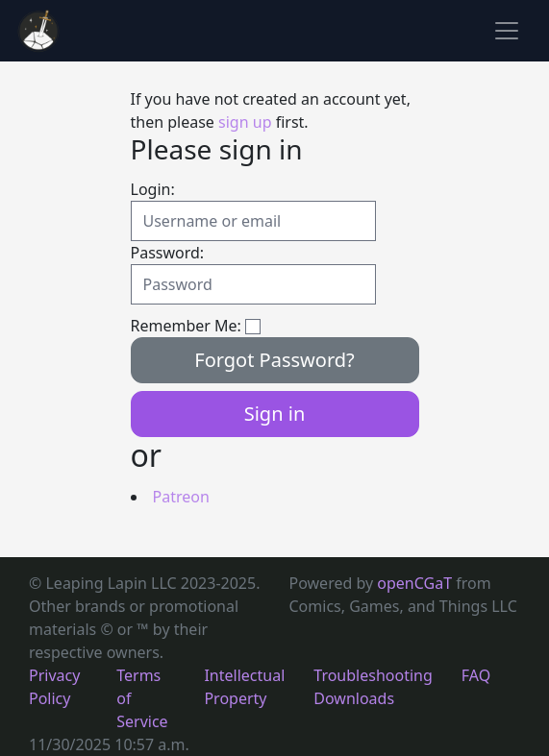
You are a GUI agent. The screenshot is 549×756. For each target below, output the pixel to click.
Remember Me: (186, 326)
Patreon (181, 497)
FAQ (476, 675)
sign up (245, 122)
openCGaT (416, 583)
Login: (153, 189)
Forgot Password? (274, 360)
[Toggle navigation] (507, 31)
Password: (168, 253)
